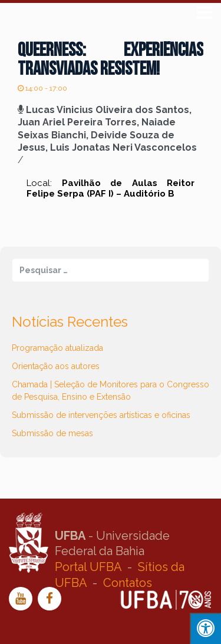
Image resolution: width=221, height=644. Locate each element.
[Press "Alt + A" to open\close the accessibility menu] (205, 628)
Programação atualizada (57, 348)
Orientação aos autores (56, 366)
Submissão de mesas (52, 433)
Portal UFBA (88, 567)
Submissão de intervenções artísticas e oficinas (101, 415)
